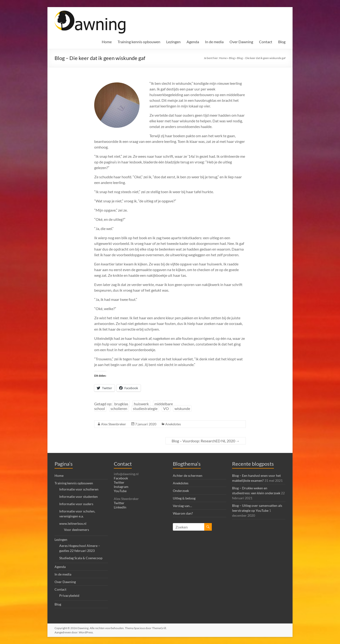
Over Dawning (241, 42)
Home (107, 42)
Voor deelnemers (76, 530)
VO (166, 408)
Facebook (121, 478)
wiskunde (182, 408)
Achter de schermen (188, 476)
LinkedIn (120, 507)
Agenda (193, 42)
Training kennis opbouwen (139, 42)
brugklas (121, 404)
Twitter (119, 482)
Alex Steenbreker (114, 424)
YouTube (120, 491)
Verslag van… (182, 506)
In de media (214, 42)
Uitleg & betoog (184, 498)
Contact (266, 42)
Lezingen (173, 42)
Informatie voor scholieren (79, 489)
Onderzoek (181, 491)
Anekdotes (173, 424)
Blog (282, 42)
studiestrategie (145, 408)
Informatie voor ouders (76, 504)
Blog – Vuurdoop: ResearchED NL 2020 (206, 441)
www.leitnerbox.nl (73, 523)
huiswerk (141, 404)
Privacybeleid (69, 595)
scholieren (119, 408)
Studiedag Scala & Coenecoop (81, 558)
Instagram (121, 487)
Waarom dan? (183, 513)
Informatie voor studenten (79, 497)
